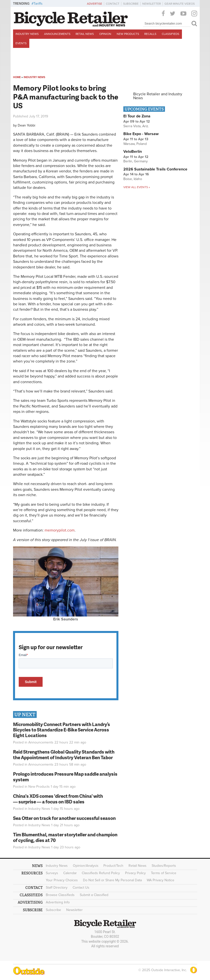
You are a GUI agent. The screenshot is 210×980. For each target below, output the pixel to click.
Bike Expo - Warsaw (141, 134)
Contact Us (81, 888)
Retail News (85, 34)
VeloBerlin (133, 152)
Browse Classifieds (60, 895)
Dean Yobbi (26, 125)
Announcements (57, 34)
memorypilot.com (60, 530)
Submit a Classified (94, 895)
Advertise (95, 4)
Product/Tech (113, 866)
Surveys (52, 873)
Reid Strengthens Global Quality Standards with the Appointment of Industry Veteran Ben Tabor (64, 755)
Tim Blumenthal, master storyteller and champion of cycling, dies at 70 (65, 837)
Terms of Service (164, 873)
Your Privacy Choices (62, 880)
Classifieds (170, 34)
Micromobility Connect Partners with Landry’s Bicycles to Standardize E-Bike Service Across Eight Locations (62, 730)
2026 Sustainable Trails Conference (155, 169)
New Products (128, 34)
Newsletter (152, 4)
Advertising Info (58, 902)
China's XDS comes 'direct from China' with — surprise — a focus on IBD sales (58, 799)
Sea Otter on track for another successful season (64, 818)
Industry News (27, 34)
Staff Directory (57, 888)
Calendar (70, 873)
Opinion (105, 34)
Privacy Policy (135, 873)
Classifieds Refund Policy (101, 873)
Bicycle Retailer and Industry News (158, 96)
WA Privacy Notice (161, 880)
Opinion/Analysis (86, 866)
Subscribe (131, 4)
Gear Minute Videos (180, 4)
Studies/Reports (164, 866)
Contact (113, 4)
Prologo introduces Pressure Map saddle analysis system (65, 777)
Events (21, 43)
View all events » (137, 187)
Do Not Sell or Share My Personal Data (112, 880)
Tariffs (38, 4)
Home (17, 77)
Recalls (150, 34)
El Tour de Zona (137, 116)
